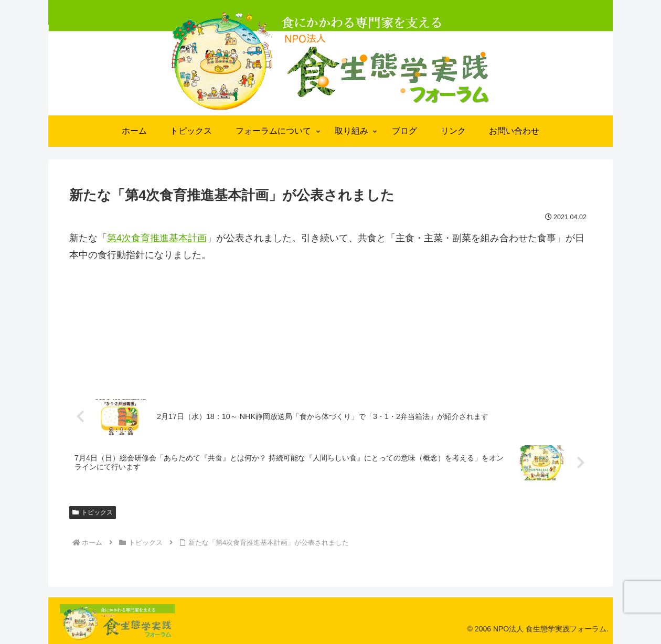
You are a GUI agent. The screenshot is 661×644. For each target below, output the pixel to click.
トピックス (93, 512)
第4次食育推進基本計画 (157, 238)
